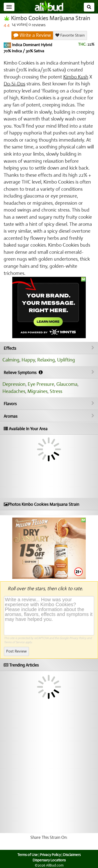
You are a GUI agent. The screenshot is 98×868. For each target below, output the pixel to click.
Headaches (14, 391)
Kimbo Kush (76, 77)
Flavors (49, 404)
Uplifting (66, 360)
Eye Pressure (41, 384)
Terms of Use (28, 855)
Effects (49, 348)
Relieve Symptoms (49, 373)
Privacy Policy (78, 638)
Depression (14, 384)
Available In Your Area (26, 429)
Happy (28, 360)
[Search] (89, 7)
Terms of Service (14, 642)
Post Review (16, 651)
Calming (11, 360)
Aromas (49, 416)
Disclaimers (72, 855)
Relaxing (46, 360)
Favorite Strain (70, 35)
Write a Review (32, 35)
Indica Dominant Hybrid (32, 45)
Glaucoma (67, 384)
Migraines (37, 391)
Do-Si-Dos (14, 84)
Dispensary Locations (49, 860)
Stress (56, 391)
